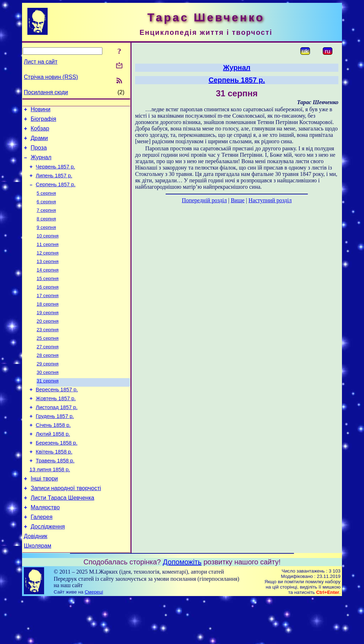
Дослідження (48, 570)
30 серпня (48, 398)
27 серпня (48, 370)
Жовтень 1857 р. (56, 426)
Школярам (38, 591)
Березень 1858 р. (57, 476)
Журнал (41, 164)
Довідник (36, 580)
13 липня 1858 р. (50, 506)
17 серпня (48, 314)
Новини (41, 110)
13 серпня (48, 277)
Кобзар (40, 132)
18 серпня (48, 324)
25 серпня (48, 361)
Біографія (43, 121)
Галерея (41, 559)
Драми (39, 142)
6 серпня (46, 213)
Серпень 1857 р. (56, 194)
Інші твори (44, 516)
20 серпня (48, 342)
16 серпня (48, 305)
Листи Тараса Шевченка (62, 538)
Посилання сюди (46, 92)
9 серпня (46, 240)
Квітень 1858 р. (54, 486)
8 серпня (46, 231)
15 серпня (48, 296)
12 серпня (48, 268)
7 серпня (46, 222)
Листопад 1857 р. (57, 436)
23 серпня (48, 351)
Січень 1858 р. (53, 456)
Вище (238, 200)
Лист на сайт (41, 62)
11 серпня (48, 259)
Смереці (94, 637)
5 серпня (46, 203)
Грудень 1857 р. (55, 446)
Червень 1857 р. (56, 174)
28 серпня (48, 379)
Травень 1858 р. (55, 496)
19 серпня (48, 333)
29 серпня (48, 388)
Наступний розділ (270, 200)
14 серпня (48, 287)
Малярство (45, 548)
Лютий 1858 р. (53, 466)
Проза (39, 153)
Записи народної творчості (66, 527)
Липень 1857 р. (54, 184)
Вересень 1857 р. (57, 417)
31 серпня (48, 407)
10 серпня (48, 250)
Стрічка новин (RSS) (51, 77)
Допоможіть (182, 607)
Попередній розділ (204, 200)
